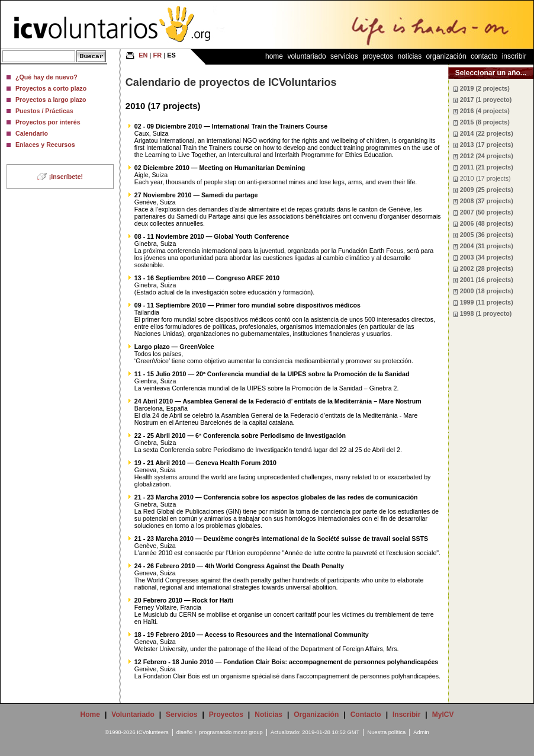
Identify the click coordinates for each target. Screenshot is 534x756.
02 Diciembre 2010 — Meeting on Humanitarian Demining (220, 168)
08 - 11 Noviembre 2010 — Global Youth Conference (212, 236)
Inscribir (514, 56)
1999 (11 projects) (487, 302)
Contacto (484, 56)
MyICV (443, 715)
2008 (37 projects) (487, 201)
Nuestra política (386, 732)
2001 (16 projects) (487, 280)
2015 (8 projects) (485, 122)
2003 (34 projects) (487, 257)
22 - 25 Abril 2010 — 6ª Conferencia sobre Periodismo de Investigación (240, 435)
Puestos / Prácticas (44, 111)
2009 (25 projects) (487, 190)
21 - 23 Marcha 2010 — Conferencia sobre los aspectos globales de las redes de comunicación (276, 497)
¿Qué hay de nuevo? (46, 77)
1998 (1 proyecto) (486, 313)
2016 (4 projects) (485, 111)
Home (274, 56)
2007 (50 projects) (487, 212)
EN (143, 55)
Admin (421, 732)
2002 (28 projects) (487, 268)
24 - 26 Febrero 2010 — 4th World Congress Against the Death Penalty (239, 566)
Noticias (410, 56)
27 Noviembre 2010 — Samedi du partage (196, 195)
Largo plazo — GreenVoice (174, 347)
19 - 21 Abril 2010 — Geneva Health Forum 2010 (205, 463)
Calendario (32, 133)
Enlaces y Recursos (45, 145)
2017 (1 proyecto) (486, 100)
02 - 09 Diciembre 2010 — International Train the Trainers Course (231, 126)
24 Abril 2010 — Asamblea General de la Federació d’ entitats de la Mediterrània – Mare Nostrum (278, 401)
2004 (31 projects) (487, 246)
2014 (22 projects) (487, 133)
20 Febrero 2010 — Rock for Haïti (184, 600)
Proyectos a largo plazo (51, 100)
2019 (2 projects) (485, 88)
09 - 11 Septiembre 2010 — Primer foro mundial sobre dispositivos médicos (247, 305)
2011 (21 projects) (487, 167)
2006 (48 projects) (487, 223)
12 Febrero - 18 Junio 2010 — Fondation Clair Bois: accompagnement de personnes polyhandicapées (286, 662)
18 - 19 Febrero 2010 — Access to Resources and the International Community (252, 635)
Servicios (344, 56)
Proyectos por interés (48, 122)
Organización (446, 56)
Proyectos (378, 56)
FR (158, 55)
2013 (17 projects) (487, 145)
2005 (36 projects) (487, 235)
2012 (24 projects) (487, 156)
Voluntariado (306, 56)
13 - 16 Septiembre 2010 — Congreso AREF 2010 (207, 278)
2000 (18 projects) (487, 291)
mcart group (248, 732)
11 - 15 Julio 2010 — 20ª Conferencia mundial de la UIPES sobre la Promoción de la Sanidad (272, 374)
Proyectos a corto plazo (51, 88)
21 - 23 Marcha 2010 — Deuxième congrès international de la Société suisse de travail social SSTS (281, 539)
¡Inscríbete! (66, 177)
